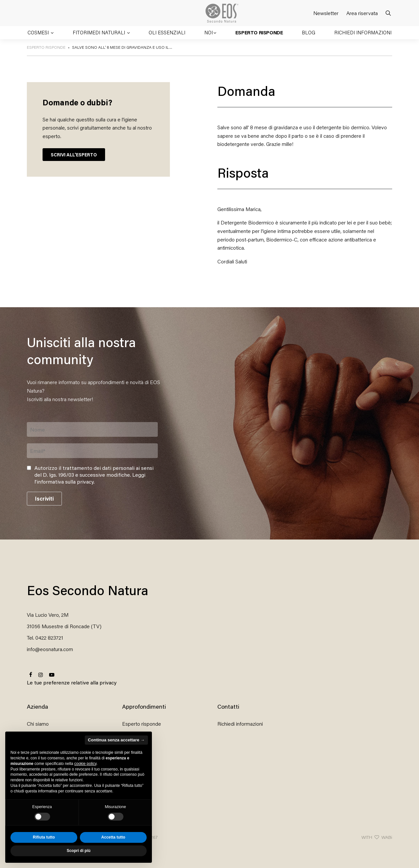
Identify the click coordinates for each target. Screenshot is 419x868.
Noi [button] (209, 32)
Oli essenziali (167, 32)
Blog (309, 32)
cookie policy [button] (85, 764)
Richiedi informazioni (363, 32)
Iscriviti (44, 498)
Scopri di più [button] (79, 851)
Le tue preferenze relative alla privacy (72, 682)
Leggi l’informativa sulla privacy (90, 478)
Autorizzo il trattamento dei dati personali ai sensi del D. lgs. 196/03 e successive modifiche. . (94, 475)
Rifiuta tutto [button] (44, 837)
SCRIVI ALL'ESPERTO (74, 155)
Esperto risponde (259, 32)
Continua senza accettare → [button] (116, 740)
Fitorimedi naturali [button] (100, 32)
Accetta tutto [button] (113, 837)
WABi (387, 837)
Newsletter (326, 13)
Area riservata (362, 13)
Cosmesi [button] (39, 32)
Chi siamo (38, 724)
